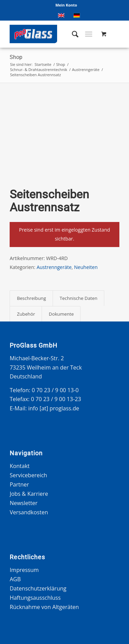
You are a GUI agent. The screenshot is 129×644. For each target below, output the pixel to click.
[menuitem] (66, 5)
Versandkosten (29, 512)
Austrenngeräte (54, 267)
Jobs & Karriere (29, 494)
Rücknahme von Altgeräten (44, 607)
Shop (16, 57)
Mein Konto (66, 5)
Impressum (24, 570)
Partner (19, 484)
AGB (15, 579)
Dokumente (61, 314)
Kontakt (20, 466)
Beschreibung (31, 298)
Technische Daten (79, 298)
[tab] (31, 298)
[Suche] (72, 34)
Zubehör (26, 314)
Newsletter (24, 503)
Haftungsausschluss (35, 598)
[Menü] (89, 34)
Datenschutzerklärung (38, 588)
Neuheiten (86, 267)
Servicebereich (28, 475)
